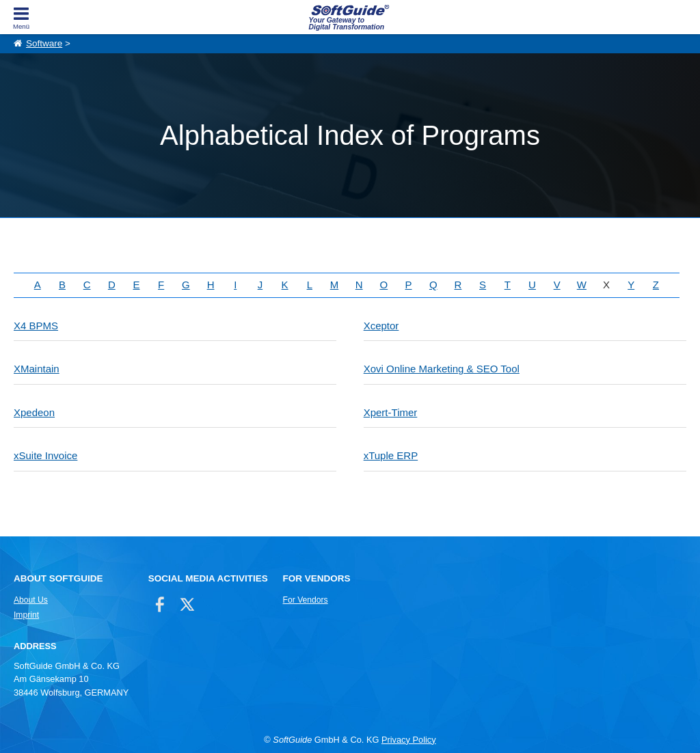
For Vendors (306, 600)
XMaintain (37, 369)
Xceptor (381, 326)
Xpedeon (34, 412)
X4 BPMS (36, 326)
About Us (31, 600)
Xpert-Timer (391, 412)
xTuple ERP (391, 455)
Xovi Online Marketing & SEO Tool (442, 369)
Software (44, 43)
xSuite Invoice (45, 455)
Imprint (26, 615)
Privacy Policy (409, 740)
